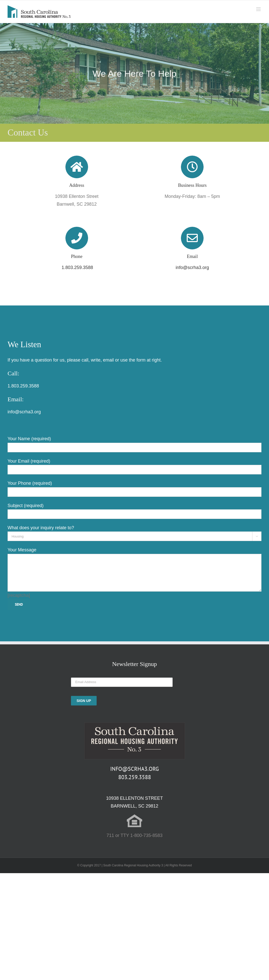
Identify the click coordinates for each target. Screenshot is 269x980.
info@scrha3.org (192, 268)
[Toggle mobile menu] (259, 9)
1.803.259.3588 (77, 268)
